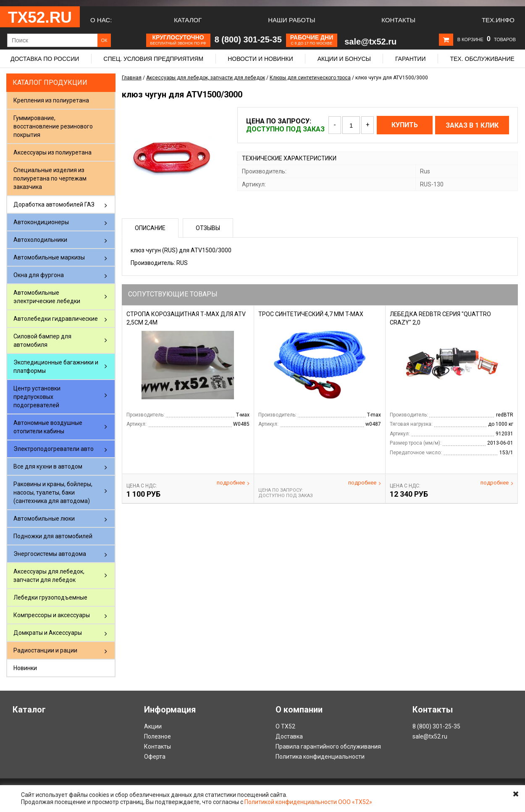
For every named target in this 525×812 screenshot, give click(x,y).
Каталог (188, 20)
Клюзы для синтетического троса (310, 78)
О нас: (101, 20)
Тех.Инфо (498, 20)
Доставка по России (45, 59)
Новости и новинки (260, 59)
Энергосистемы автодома (50, 554)
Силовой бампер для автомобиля (42, 341)
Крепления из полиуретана (51, 100)
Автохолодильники (40, 240)
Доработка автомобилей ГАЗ (54, 204)
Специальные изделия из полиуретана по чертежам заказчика (50, 178)
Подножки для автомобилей (53, 536)
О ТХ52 (285, 726)
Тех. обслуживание (482, 59)
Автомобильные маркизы (49, 257)
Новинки (25, 668)
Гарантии (411, 59)
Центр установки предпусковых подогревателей (37, 397)
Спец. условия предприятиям (153, 59)
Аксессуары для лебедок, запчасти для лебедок (49, 576)
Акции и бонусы (344, 59)
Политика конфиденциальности (320, 757)
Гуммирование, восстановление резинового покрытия (53, 126)
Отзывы (208, 228)
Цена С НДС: (142, 486)
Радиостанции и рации (45, 650)
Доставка (289, 736)
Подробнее (233, 483)
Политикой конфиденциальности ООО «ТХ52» (308, 802)
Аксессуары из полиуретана (52, 152)
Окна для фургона (39, 275)
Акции (153, 726)
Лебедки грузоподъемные (50, 597)
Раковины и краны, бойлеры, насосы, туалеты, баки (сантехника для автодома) (53, 492)
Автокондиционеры (41, 222)
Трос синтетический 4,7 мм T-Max (311, 314)
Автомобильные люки (44, 519)
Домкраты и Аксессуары (48, 633)
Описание (150, 228)
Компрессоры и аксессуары (52, 615)
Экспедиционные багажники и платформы (56, 367)
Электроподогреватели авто (54, 449)
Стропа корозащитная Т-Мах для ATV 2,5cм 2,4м (186, 318)
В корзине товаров (487, 39)
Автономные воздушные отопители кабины (48, 427)
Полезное (157, 736)
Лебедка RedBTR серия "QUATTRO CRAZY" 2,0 (440, 318)
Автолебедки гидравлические (56, 319)
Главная (132, 78)
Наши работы (291, 20)
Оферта (155, 757)
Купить (405, 125)
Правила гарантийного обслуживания (328, 747)
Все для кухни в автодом (48, 466)
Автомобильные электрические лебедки (47, 297)
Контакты (398, 20)
